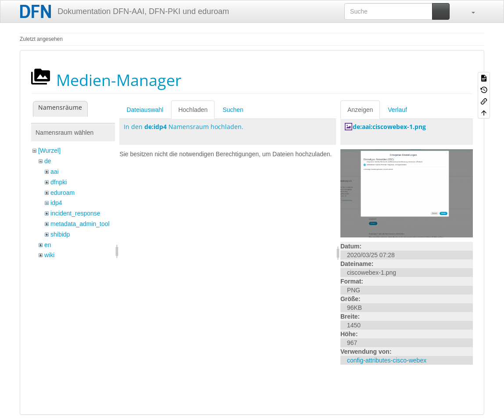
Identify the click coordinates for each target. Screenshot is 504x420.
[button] (469, 11)
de (48, 161)
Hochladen (193, 110)
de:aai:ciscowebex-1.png (389, 127)
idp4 (56, 203)
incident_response (75, 213)
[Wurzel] (49, 151)
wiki (49, 255)
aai (55, 172)
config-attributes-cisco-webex (387, 360)
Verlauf (397, 110)
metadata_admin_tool (80, 224)
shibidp (60, 234)
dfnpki (59, 182)
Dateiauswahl (145, 110)
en (48, 245)
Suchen (233, 110)
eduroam (63, 193)
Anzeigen (360, 110)
